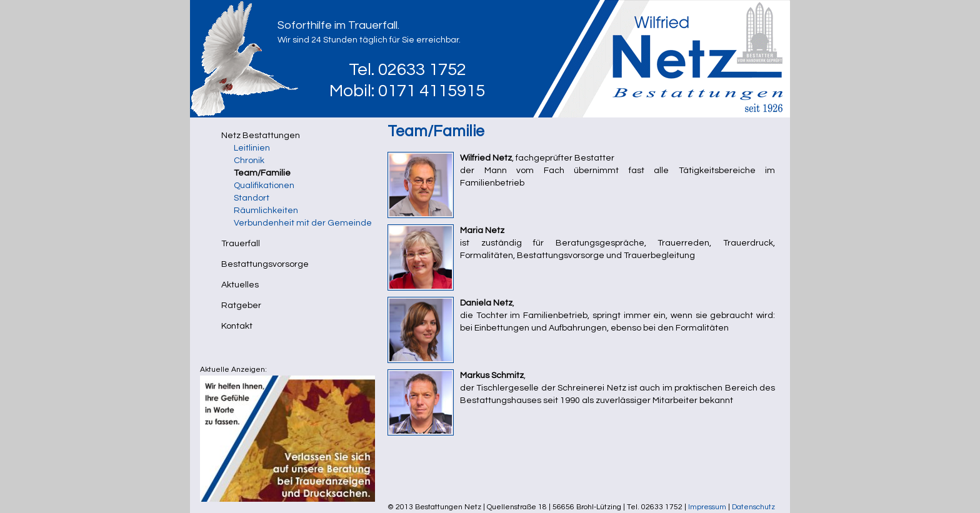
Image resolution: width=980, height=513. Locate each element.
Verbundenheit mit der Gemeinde (303, 223)
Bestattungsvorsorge (265, 264)
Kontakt (237, 326)
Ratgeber (241, 306)
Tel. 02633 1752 (407, 70)
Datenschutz (753, 507)
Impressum (707, 507)
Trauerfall (241, 244)
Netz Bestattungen (261, 136)
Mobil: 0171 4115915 (407, 91)
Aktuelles (240, 285)
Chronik (249, 161)
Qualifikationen (264, 186)
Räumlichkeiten (266, 211)
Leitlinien (252, 148)
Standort (252, 198)
